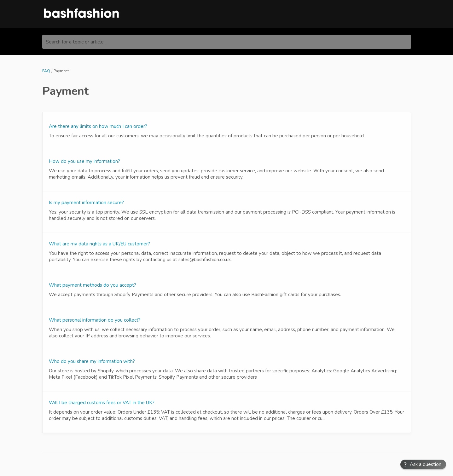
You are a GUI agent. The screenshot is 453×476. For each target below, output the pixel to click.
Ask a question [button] (426, 465)
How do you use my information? (84, 161)
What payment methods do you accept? (93, 285)
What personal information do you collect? (95, 320)
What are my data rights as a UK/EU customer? (99, 244)
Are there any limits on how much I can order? (98, 126)
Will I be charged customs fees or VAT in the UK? (102, 403)
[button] (423, 464)
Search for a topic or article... (76, 42)
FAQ (46, 71)
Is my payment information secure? (86, 203)
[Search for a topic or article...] (227, 42)
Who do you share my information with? (92, 361)
